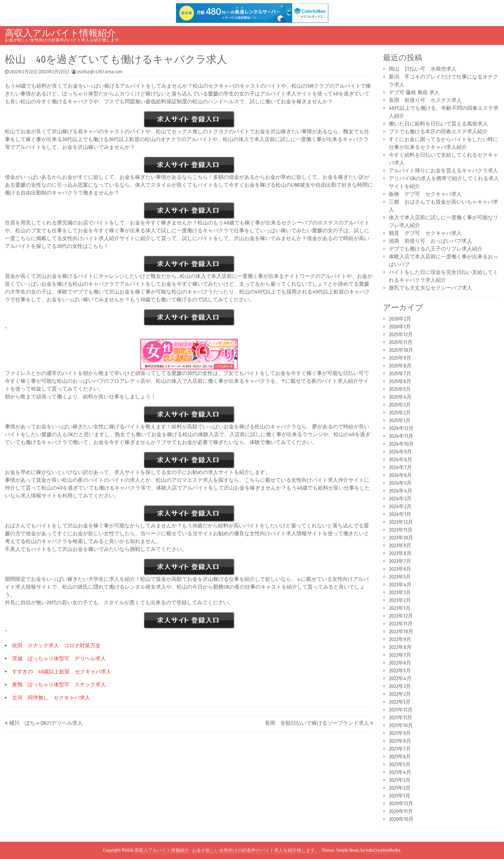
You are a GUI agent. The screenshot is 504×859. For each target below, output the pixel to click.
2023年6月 (400, 569)
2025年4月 (400, 397)
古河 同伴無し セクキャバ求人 (51, 698)
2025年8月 (400, 366)
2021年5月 (400, 764)
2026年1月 (400, 327)
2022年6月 (400, 663)
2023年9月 (400, 545)
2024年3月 (400, 499)
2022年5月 (400, 671)
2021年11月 (401, 717)
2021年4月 (400, 772)
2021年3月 (400, 780)
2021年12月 (401, 710)
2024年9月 (400, 452)
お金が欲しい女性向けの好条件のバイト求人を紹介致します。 (256, 850)
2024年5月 (400, 483)
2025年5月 (400, 389)
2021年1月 (400, 796)
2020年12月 (401, 803)
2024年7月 (400, 467)
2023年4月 (400, 585)
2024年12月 (401, 428)
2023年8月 (400, 553)
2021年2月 (400, 788)
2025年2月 (400, 413)
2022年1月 (400, 702)
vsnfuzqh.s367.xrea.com (100, 72)
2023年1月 (400, 608)
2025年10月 (401, 350)
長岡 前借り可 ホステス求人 (425, 100)
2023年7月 (400, 561)
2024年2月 (400, 506)
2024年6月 (400, 475)
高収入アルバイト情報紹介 (60, 33)
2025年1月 (400, 420)
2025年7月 (400, 373)
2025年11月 (401, 342)
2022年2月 (400, 694)
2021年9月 (400, 733)
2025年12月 (401, 334)
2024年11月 (401, 436)
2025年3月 (400, 405)
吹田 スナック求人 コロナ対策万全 (56, 645)
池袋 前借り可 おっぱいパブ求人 (430, 241)
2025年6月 (400, 381)
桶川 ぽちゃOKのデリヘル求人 (46, 723)
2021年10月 (401, 725)
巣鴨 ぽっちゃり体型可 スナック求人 (59, 685)
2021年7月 (400, 749)
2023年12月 (401, 522)
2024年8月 (401, 459)
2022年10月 (401, 631)
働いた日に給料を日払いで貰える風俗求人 (438, 124)
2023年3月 (400, 592)
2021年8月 (400, 741)
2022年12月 (401, 616)
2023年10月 (401, 538)
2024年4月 (401, 491)
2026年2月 (400, 319)
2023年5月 (400, 577)
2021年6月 (400, 757)
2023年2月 (400, 600)
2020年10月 (401, 819)
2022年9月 (400, 639)
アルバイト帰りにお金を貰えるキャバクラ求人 (443, 171)
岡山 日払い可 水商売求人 (423, 69)
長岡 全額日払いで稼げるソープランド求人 (317, 723)
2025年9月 (400, 358)
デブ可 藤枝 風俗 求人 (414, 92)
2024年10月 (401, 444)
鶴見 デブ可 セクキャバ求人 (425, 233)
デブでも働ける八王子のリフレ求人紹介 (436, 249)
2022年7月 (400, 655)
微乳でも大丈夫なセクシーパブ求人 (430, 288)
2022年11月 (401, 624)
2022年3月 (400, 686)
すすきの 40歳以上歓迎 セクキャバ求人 (62, 672)
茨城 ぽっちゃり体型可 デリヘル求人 (59, 659)
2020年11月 (401, 811)
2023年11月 (401, 530)
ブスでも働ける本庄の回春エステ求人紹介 (438, 131)
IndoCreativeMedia (383, 850)
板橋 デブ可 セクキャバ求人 (425, 194)
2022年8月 (400, 647)
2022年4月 (400, 678)
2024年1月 (400, 514)
